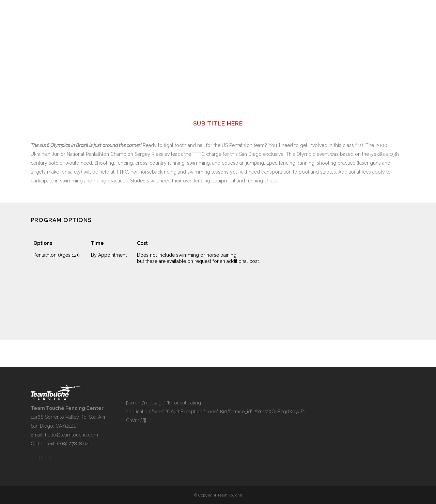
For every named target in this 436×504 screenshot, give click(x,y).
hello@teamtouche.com (72, 435)
